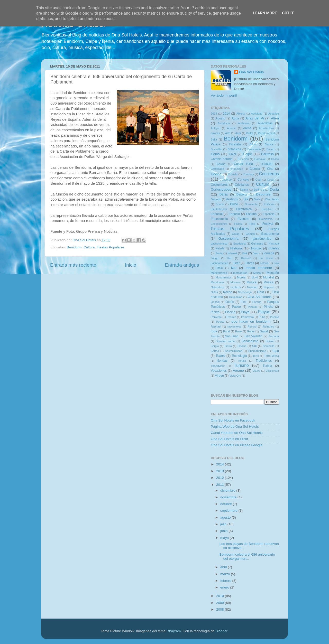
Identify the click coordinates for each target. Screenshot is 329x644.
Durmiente (251, 204)
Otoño (230, 302)
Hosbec (256, 248)
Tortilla (242, 361)
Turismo (241, 365)
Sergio (215, 346)
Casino (221, 164)
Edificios (269, 204)
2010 (221, 596)
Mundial (269, 277)
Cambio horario (222, 159)
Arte (228, 133)
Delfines (259, 190)
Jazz (256, 253)
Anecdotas (265, 123)
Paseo (236, 307)
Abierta (241, 114)
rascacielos (234, 326)
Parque (257, 302)
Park (243, 302)
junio (224, 531)
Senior (270, 341)
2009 (221, 603)
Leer (236, 263)
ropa (214, 331)
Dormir (220, 204)
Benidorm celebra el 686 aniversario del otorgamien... (247, 557)
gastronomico (262, 239)
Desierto (216, 199)
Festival (268, 224)
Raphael (216, 326)
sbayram (174, 631)
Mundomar (217, 282)
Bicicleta (235, 144)
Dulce (234, 204)
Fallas (238, 224)
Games (250, 234)
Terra (256, 356)
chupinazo (237, 169)
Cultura (89, 247)
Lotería (264, 263)
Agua (235, 118)
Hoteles (274, 248)
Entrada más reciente (73, 265)
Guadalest (239, 244)
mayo (225, 538)
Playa (245, 312)
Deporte (242, 194)
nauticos (236, 287)
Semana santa (225, 341)
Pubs (262, 317)
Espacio (234, 214)
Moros (241, 277)
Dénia (224, 194)
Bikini (253, 144)
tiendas (222, 361)
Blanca (269, 144)
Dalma (244, 190)
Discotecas (272, 199)
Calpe (247, 154)
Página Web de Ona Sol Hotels (235, 427)
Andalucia (224, 123)
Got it (288, 13)
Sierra (228, 346)
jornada (269, 253)
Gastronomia (270, 234)
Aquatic (232, 128)
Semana (274, 336)
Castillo (267, 164)
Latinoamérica (220, 263)
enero (225, 587)
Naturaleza (217, 287)
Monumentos (224, 277)
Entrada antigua (182, 265)
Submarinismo (257, 351)
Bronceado (254, 149)
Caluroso (267, 154)
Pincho (269, 307)
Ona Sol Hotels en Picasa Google (237, 445)
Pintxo (215, 312)
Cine (270, 169)
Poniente (216, 317)
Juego (214, 258)
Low (276, 263)
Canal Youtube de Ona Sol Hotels (237, 433)
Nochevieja (245, 292)
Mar (234, 268)
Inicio (131, 265)
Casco (275, 159)
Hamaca (274, 244)
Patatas (253, 307)
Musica (252, 282)
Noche (228, 292)
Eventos (243, 219)
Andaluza (244, 123)
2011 (221, 485)
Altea (275, 118)
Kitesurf (246, 258)
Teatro (221, 356)
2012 (221, 478)
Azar (238, 133)
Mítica (257, 273)
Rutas (251, 331)
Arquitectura (266, 128)
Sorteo (215, 351)
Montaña (273, 273)
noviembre (229, 497)
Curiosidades (221, 189)
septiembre (229, 511)
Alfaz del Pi (255, 118)
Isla (245, 253)
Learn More (265, 13)
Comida (233, 174)
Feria (252, 224)
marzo (226, 574)
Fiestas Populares (111, 247)
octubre (227, 504)
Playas (264, 312)
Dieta (257, 199)
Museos (235, 282)
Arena (247, 128)
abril (224, 567)
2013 (214, 114)
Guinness (257, 244)
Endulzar (267, 209)
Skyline (242, 346)
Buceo (271, 149)
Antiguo (216, 128)
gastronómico (219, 244)
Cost (258, 180)
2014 (226, 114)
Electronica (244, 209)
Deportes (263, 194)
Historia (236, 248)
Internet (232, 253)
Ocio (261, 292)
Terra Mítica (272, 356)
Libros (250, 263)
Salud (264, 331)
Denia (274, 189)
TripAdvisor (218, 366)
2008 (221, 609)
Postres (231, 317)
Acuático (274, 114)
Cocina (216, 174)
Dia (246, 199)
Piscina (230, 312)
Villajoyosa (272, 371)
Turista (267, 366)
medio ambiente (259, 268)
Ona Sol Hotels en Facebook (233, 420)
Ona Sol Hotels (251, 72)
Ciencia (255, 169)
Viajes (256, 371)
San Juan (232, 336)
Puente (275, 317)
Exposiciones (219, 224)
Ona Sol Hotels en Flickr (230, 439)
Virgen (219, 376)
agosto (226, 517)
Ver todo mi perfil (224, 95)
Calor (232, 154)
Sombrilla (268, 346)
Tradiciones (264, 361)
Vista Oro (235, 376)
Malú (220, 268)
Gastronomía (229, 239)
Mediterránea (219, 273)
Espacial (217, 214)
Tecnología (239, 356)
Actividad (257, 114)
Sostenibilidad (234, 351)
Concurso (226, 180)
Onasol (215, 302)
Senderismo (250, 341)
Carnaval (260, 159)
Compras (248, 174)
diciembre (228, 491)
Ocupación (236, 297)
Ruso (238, 331)
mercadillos (240, 273)
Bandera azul (267, 133)
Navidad (252, 287)
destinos (232, 199)
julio (224, 524)
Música (268, 282)
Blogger (221, 631)
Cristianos (242, 185)
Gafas (236, 234)
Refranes (268, 326)
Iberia (219, 253)
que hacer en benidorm (251, 321)
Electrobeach (219, 209)
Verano (238, 371)
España (251, 214)
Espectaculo (219, 219)
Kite (230, 258)
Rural (226, 331)
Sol (254, 346)
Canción (244, 159)
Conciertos (269, 174)
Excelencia (266, 219)
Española (269, 214)
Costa (271, 180)
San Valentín (253, 336)
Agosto (220, 118)
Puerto (220, 322)
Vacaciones (219, 371)
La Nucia (266, 258)
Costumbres (219, 185)
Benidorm (74, 247)
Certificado (217, 169)
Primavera (247, 317)
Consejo (243, 180)
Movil (255, 277)
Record (252, 326)
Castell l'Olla (243, 164)
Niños (214, 292)
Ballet (250, 133)
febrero (226, 581)
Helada (220, 248)
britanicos (234, 149)
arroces (215, 133)
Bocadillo (216, 149)
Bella (214, 139)
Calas (215, 154)
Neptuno (269, 287)
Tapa (276, 351)
